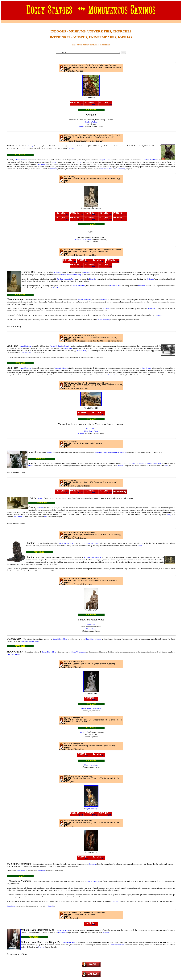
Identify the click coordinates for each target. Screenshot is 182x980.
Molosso (103, 300)
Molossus (87, 272)
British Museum (59, 288)
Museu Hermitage (91, 765)
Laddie (67, 346)
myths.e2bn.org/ (92, 809)
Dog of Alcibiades (27, 641)
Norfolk (116, 901)
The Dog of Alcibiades (65, 279)
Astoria (82, 126)
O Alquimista (50, 906)
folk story (93, 864)
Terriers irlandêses (117, 945)
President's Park (106, 169)
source (37, 641)
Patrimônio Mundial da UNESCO (148, 463)
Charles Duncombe (78, 286)
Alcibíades (151, 309)
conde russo (91, 624)
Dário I (31, 466)
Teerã (166, 466)
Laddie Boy (68, 348)
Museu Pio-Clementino (84, 239)
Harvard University (66, 543)
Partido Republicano (151, 160)
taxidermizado (19, 517)
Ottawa (41, 947)
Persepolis (99, 452)
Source (140, 546)
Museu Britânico (103, 320)
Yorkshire (142, 286)
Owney (41, 498)
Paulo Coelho (42, 871)
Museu (74, 652)
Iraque (54, 162)
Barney (31, 146)
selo (46, 517)
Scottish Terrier (22, 160)
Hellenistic (57, 272)
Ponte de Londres (92, 881)
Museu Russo (91, 629)
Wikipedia (106, 932)
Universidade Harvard (92, 557)
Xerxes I (121, 466)
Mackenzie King (63, 930)
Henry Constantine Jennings (71, 275)
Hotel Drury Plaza (91, 431)
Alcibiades (151, 279)
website (71, 148)
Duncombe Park (115, 286)
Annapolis (54, 169)
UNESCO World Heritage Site (115, 452)
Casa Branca (146, 368)
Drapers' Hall (83, 732)
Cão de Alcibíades (13, 654)
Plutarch (92, 279)
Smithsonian (26, 353)
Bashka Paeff (82, 350)
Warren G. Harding (56, 346)
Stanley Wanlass (91, 122)
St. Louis (81, 433)
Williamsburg (120, 169)
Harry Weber (91, 429)
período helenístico (85, 300)
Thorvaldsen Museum (93, 639)
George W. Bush (105, 160)
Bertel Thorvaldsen (60, 639)
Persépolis (131, 463)
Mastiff (49, 452)
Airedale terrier (26, 346)
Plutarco (106, 309)
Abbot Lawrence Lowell (90, 543)
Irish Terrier (63, 932)
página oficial (42, 164)
